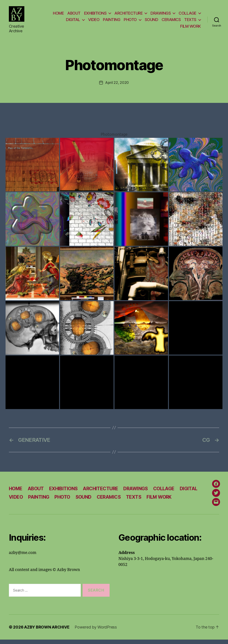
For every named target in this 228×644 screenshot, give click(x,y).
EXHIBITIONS (95, 15)
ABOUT (74, 15)
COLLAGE (187, 15)
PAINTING (112, 22)
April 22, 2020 (117, 87)
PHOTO (130, 22)
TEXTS (190, 22)
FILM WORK (190, 28)
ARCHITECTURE (128, 15)
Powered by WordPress (96, 632)
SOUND (152, 22)
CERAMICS (171, 22)
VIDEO (94, 22)
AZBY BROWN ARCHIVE (47, 632)
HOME (58, 15)
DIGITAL (73, 22)
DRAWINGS (161, 15)
